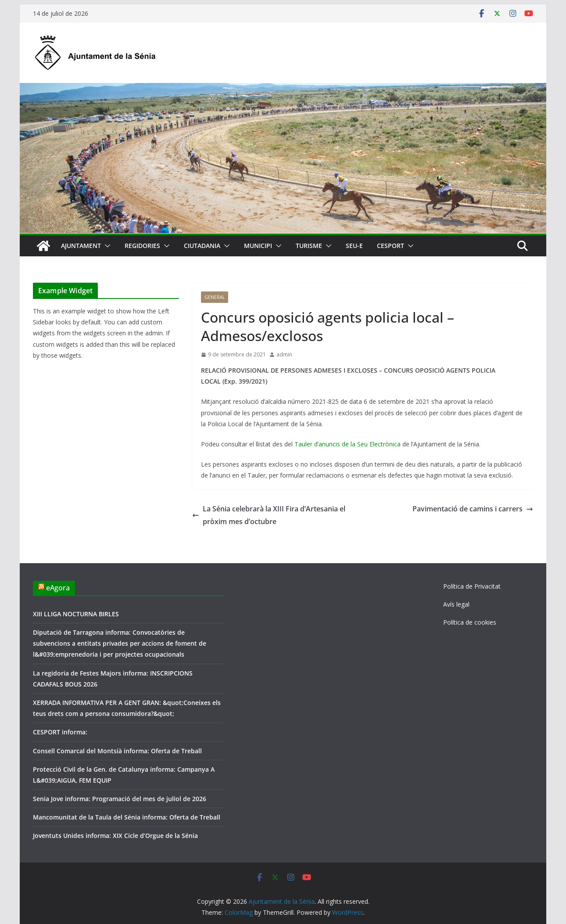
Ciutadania (202, 246)
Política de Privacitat (472, 586)
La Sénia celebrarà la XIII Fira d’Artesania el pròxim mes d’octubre (269, 515)
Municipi (258, 246)
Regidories (142, 246)
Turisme (309, 246)
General (215, 297)
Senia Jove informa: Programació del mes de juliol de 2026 (120, 799)
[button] (106, 246)
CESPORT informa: (60, 732)
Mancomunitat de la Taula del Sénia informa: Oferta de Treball (127, 817)
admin (284, 354)
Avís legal (456, 604)
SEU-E (354, 246)
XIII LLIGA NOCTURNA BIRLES (76, 614)
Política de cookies (470, 622)
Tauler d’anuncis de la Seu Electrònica (347, 444)
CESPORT (390, 246)
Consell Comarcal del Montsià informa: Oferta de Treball (117, 751)
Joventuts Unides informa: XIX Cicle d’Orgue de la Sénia (115, 836)
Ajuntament (81, 246)
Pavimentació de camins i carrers (473, 509)
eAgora (58, 588)
